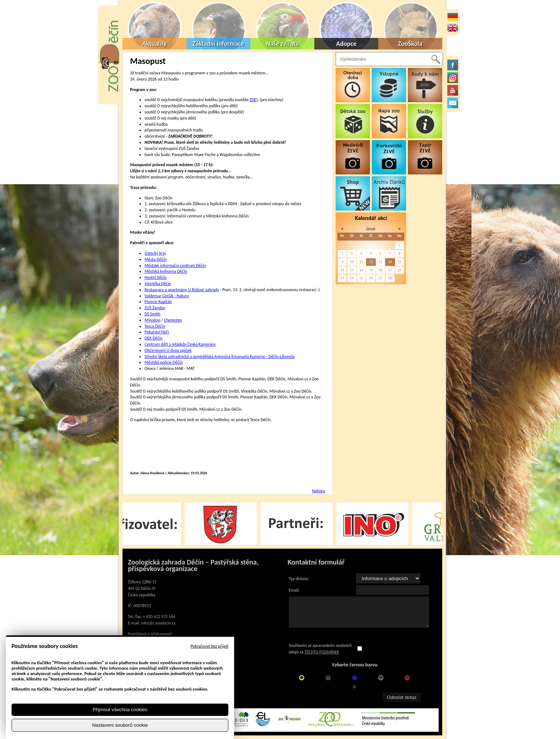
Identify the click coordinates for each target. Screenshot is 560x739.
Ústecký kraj (155, 253)
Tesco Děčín (155, 326)
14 (390, 262)
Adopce (346, 44)
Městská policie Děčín (163, 362)
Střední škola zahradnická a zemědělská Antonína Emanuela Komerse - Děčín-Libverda (220, 356)
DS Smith (152, 314)
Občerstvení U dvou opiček (168, 350)
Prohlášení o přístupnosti (150, 634)
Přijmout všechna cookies (120, 710)
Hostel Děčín (156, 277)
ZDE (253, 100)
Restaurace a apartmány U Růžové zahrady (182, 290)
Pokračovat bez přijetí (209, 646)
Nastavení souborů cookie (120, 725)
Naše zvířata (282, 44)
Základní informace (218, 44)
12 (371, 262)
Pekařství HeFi (157, 332)
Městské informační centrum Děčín (175, 265)
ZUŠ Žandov (155, 308)
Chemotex (173, 320)
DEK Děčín (154, 338)
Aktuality (155, 44)
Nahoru (318, 491)
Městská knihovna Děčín (166, 271)
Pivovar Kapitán (158, 302)
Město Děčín (156, 259)
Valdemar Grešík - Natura (167, 296)
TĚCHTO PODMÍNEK (322, 652)
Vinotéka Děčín (158, 284)
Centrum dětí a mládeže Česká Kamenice (180, 344)
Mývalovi (152, 320)
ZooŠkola (410, 44)
